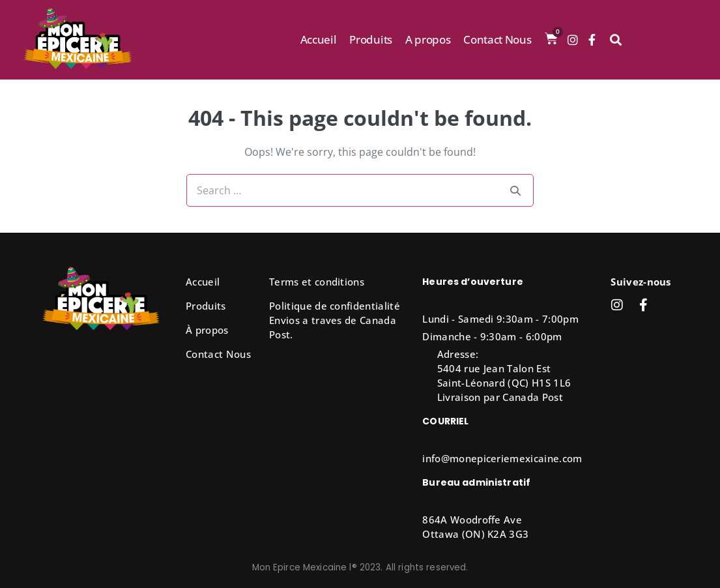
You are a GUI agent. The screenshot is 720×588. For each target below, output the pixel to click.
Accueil (319, 39)
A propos (428, 39)
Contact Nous (497, 39)
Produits (370, 39)
